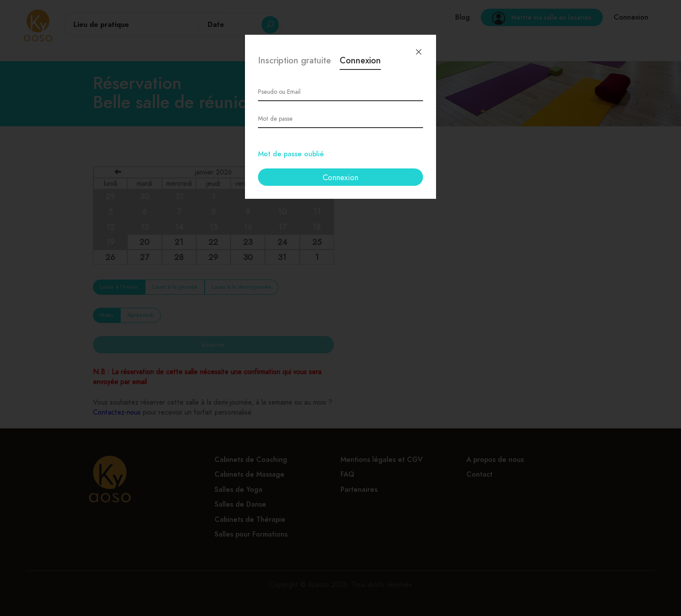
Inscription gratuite (294, 61)
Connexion (360, 61)
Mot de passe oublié (291, 154)
